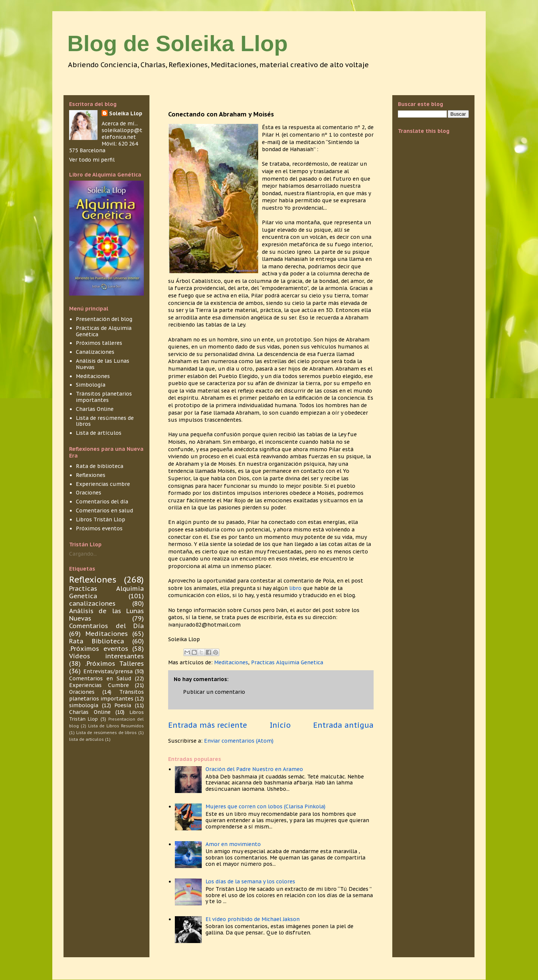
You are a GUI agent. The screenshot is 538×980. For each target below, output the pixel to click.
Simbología (91, 385)
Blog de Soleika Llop (177, 43)
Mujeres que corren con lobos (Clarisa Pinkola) (265, 806)
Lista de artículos (99, 433)
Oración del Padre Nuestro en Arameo (254, 769)
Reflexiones (91, 475)
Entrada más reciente (208, 725)
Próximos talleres (99, 343)
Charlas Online (95, 409)
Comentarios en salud (104, 511)
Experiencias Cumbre (99, 685)
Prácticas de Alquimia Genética (104, 331)
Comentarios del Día (106, 626)
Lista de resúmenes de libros (105, 421)
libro (296, 588)
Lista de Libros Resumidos (116, 726)
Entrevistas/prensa (108, 671)
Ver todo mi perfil (92, 160)
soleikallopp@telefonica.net (122, 134)
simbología (84, 705)
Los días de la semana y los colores (250, 881)
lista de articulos (86, 739)
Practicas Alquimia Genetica (287, 662)
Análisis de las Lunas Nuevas (103, 364)
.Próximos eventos (99, 649)
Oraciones (89, 493)
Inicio (280, 725)
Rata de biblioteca (100, 466)
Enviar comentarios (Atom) (239, 741)
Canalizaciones (95, 352)
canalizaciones (92, 603)
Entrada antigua (343, 725)
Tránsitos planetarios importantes (104, 397)
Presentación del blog (104, 319)
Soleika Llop (126, 113)
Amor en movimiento (233, 844)
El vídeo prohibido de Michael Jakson (253, 919)
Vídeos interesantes (106, 656)
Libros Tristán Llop (101, 519)
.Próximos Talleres (115, 664)
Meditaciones (231, 662)
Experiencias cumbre (103, 484)
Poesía (123, 705)
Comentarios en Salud (100, 678)
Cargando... (83, 554)
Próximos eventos (99, 528)
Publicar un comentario (214, 692)
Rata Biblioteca (97, 641)
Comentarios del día (102, 502)
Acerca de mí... (120, 124)
